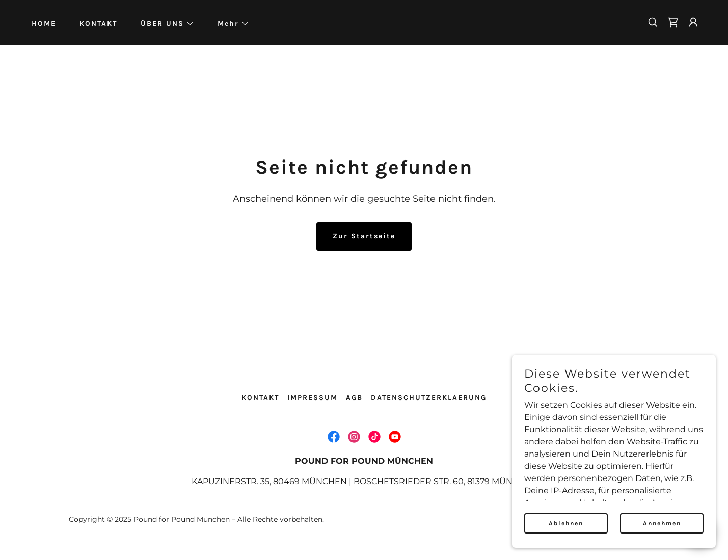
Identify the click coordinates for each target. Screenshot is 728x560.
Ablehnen (566, 523)
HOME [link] (44, 24)
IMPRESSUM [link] (313, 398)
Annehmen (662, 523)
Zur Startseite (364, 236)
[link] (673, 22)
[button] (164, 24)
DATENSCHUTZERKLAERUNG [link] (429, 398)
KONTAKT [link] (98, 24)
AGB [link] (354, 398)
